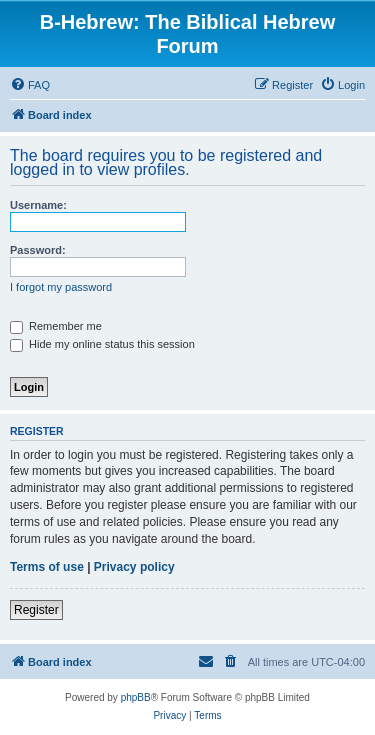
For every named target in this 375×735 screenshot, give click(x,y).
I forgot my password (61, 287)
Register (36, 610)
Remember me (56, 326)
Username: (38, 205)
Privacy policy (134, 567)
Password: (38, 250)
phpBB (136, 697)
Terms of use (47, 567)
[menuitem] (30, 85)
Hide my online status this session (102, 344)
